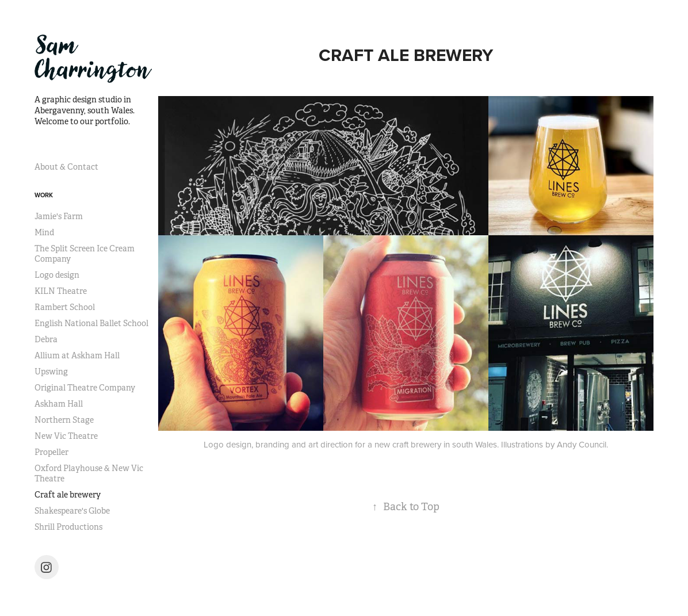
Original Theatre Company (85, 388)
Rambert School (65, 307)
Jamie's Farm (59, 216)
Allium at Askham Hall (77, 355)
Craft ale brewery (68, 495)
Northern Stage (64, 420)
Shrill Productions (68, 527)
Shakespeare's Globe (72, 511)
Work (44, 195)
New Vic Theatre (66, 436)
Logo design (57, 275)
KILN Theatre (61, 291)
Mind (44, 232)
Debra (46, 339)
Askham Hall (59, 404)
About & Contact (66, 167)
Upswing (51, 372)
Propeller (51, 452)
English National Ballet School (91, 323)
